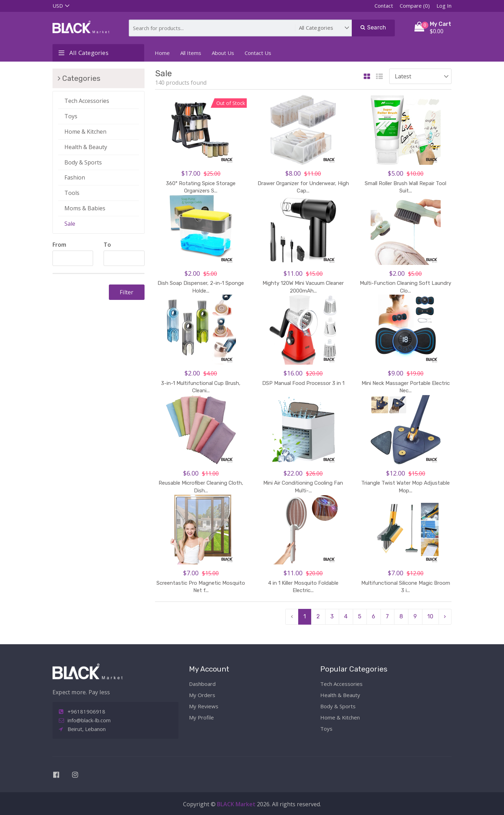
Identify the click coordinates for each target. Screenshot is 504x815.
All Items (191, 53)
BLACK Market (237, 804)
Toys (71, 116)
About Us (223, 53)
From (59, 245)
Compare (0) (415, 6)
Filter (127, 292)
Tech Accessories (87, 101)
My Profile (201, 717)
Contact (384, 6)
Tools (72, 193)
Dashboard (202, 684)
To (107, 245)
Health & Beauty (86, 147)
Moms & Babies (85, 208)
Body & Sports (83, 162)
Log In (444, 6)
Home (162, 53)
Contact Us (258, 53)
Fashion (75, 177)
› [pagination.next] (445, 616)
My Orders (202, 695)
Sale (70, 224)
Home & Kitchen (85, 132)
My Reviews (204, 706)
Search (373, 27)
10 (430, 616)
